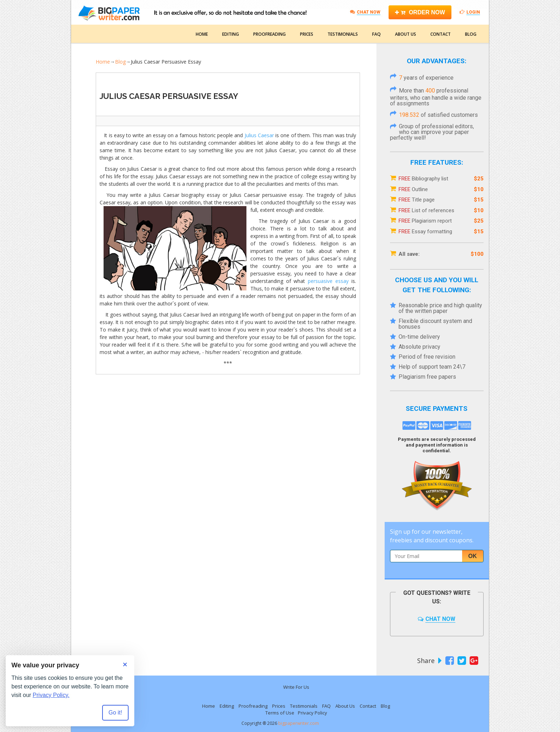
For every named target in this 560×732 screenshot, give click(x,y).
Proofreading (269, 34)
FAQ (376, 34)
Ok (472, 556)
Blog (471, 34)
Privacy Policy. (51, 695)
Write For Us (296, 687)
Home (202, 34)
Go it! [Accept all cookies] (115, 713)
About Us (406, 34)
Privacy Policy (312, 713)
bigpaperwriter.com (299, 723)
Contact (441, 34)
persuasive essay (328, 281)
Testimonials (343, 34)
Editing (231, 34)
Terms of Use (280, 713)
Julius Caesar (259, 135)
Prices (307, 34)
